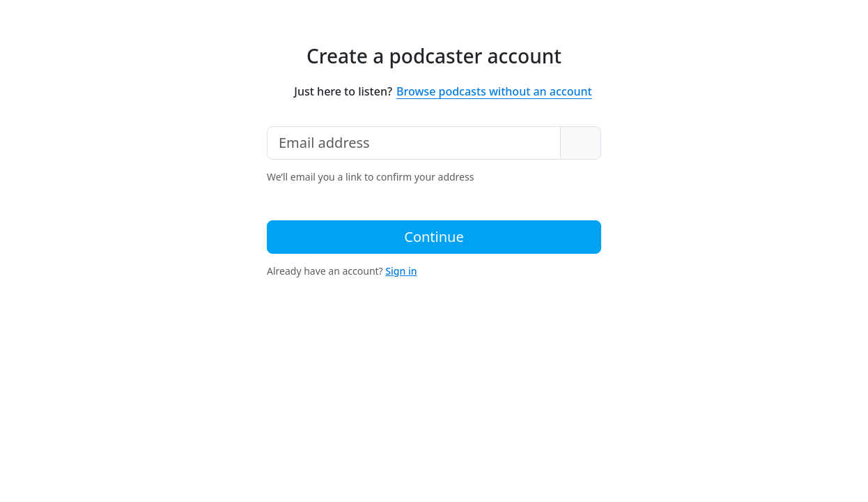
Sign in (401, 271)
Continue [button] (434, 237)
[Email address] (414, 143)
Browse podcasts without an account (494, 92)
